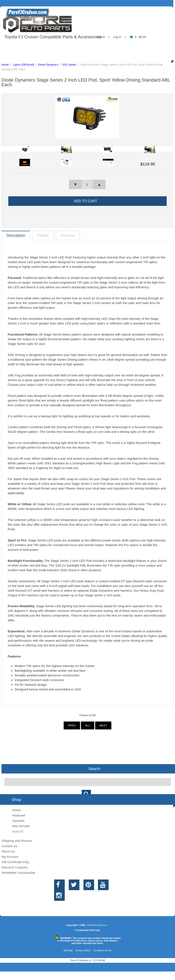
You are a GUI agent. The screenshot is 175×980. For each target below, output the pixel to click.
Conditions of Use (102, 950)
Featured (19, 815)
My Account (10, 857)
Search (94, 769)
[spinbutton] (87, 184)
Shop (16, 46)
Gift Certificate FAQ (15, 862)
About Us (43, 46)
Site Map (68, 950)
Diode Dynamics (48, 65)
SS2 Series (69, 65)
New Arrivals (21, 826)
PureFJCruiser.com (97, 925)
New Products (142, 46)
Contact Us (107, 46)
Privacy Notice (83, 950)
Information (74, 46)
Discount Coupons (14, 867)
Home (5, 65)
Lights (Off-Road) (24, 65)
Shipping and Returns (17, 841)
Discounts (41, 55)
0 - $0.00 (138, 37)
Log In (117, 37)
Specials (18, 821)
